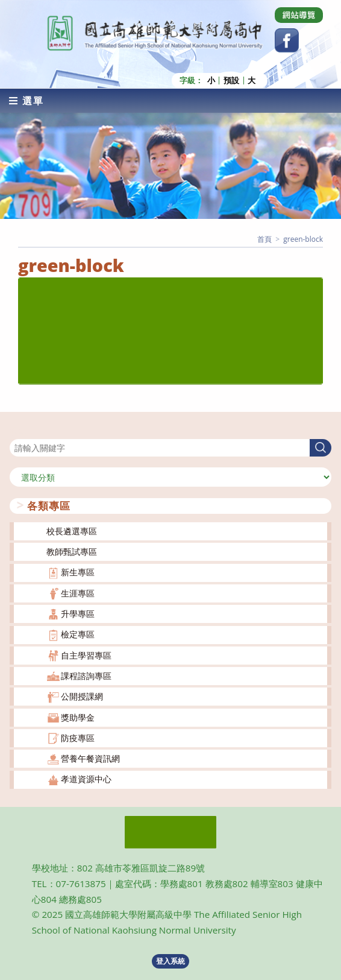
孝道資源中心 (86, 779)
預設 (231, 81)
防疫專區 (78, 738)
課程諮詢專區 (86, 676)
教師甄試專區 (72, 552)
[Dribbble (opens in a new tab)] (299, 15)
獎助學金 (78, 717)
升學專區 (78, 614)
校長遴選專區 (72, 531)
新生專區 (78, 572)
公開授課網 (82, 696)
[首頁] (264, 239)
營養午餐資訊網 (90, 758)
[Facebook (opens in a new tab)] (287, 40)
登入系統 (170, 961)
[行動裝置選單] (27, 101)
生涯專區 (78, 593)
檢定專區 (78, 634)
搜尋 (18, 432)
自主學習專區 (86, 655)
